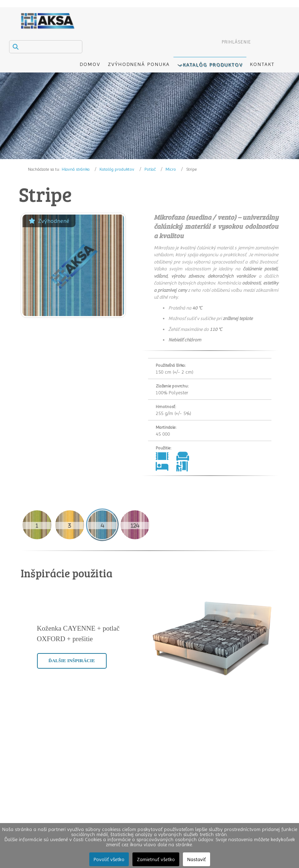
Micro (171, 169)
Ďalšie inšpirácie (72, 661)
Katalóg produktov (117, 169)
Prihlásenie (236, 42)
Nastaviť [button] (196, 859)
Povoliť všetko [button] (109, 859)
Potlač (150, 169)
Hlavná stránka (76, 169)
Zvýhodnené (49, 221)
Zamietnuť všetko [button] (156, 859)
